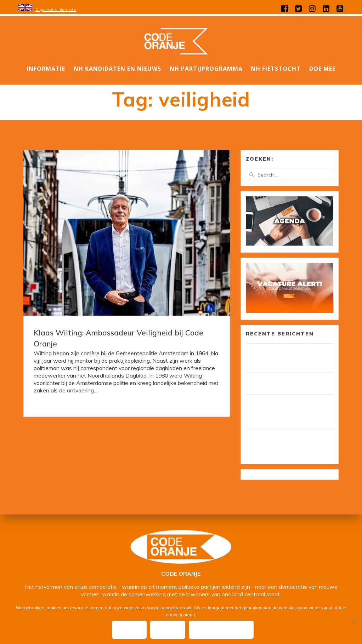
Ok (129, 629)
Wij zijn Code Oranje (273, 423)
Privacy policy (221, 629)
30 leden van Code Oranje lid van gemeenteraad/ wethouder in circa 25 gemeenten (289, 358)
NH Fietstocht (276, 69)
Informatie (46, 69)
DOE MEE (322, 69)
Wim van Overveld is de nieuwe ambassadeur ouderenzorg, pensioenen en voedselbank (285, 444)
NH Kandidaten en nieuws (117, 69)
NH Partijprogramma (206, 69)
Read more (47, 403)
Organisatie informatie (56, 10)
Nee (168, 629)
